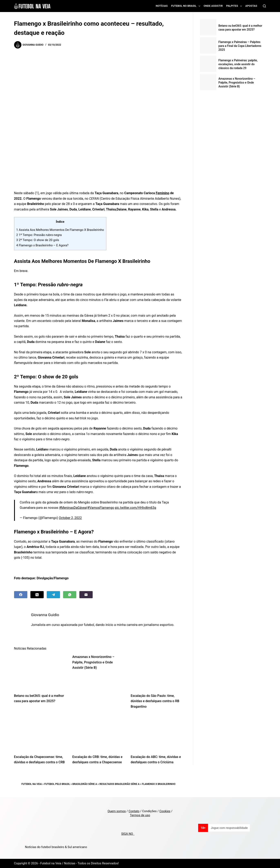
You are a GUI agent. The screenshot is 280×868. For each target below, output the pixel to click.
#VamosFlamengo (101, 508)
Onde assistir (213, 6)
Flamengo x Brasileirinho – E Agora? (42, 245)
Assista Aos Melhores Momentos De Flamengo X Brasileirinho (60, 230)
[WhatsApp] (70, 595)
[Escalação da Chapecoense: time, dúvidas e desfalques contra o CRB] (40, 733)
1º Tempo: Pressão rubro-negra (39, 235)
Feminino (163, 193)
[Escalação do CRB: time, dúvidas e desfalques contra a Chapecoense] (98, 733)
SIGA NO (128, 834)
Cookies (165, 811)
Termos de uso (140, 815)
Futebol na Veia (32, 784)
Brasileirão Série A (85, 784)
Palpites (235, 6)
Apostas (251, 6)
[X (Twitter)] (37, 595)
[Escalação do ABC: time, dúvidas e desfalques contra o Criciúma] (157, 733)
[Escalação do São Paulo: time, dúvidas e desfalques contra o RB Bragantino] (157, 672)
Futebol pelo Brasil (57, 784)
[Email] (86, 595)
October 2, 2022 (70, 518)
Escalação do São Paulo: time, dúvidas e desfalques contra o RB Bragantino (155, 701)
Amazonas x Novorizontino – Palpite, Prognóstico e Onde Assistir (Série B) (93, 662)
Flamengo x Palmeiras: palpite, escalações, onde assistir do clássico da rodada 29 (238, 64)
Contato (134, 811)
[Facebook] (21, 595)
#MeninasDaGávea (73, 508)
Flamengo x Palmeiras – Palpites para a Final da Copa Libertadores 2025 (240, 46)
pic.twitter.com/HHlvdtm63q (136, 508)
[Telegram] (53, 595)
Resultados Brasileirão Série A (119, 784)
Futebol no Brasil (186, 6)
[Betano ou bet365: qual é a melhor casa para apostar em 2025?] (40, 672)
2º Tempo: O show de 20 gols (38, 240)
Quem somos (117, 811)
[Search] (264, 6)
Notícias (162, 6)
